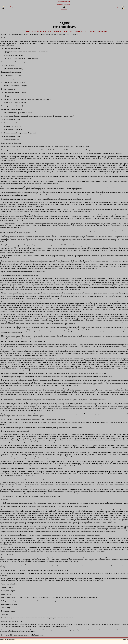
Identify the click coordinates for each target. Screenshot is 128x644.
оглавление (64, 9)
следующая (118, 7)
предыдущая (10, 7)
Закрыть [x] (125, 639)
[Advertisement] (66, 15)
